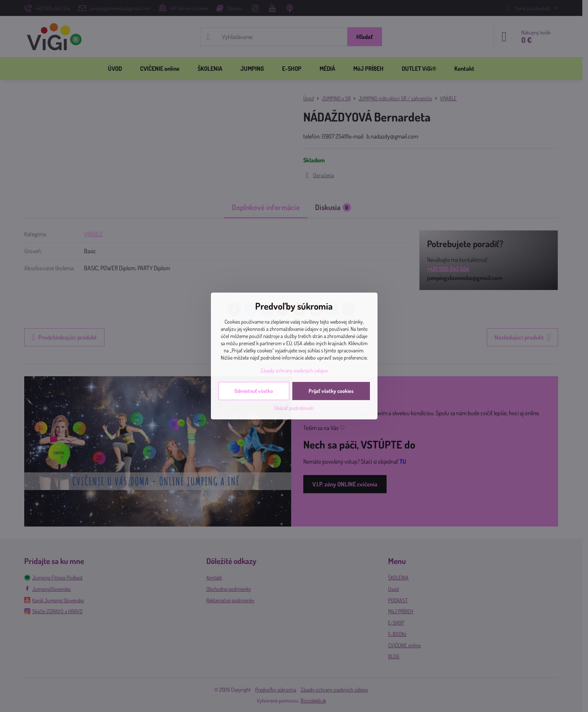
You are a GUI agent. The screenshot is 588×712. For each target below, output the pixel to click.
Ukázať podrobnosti (294, 408)
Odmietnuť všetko (254, 391)
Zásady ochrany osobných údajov (294, 370)
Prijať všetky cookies (331, 391)
